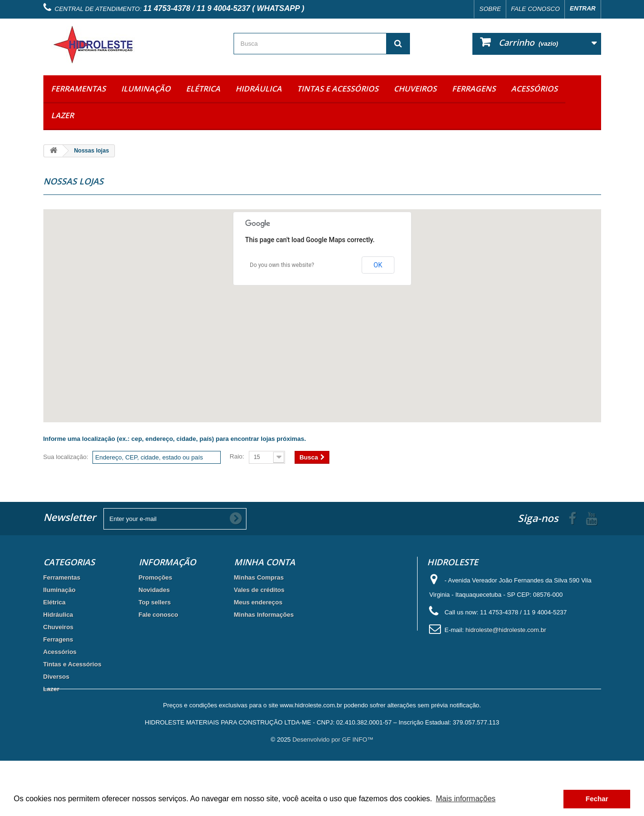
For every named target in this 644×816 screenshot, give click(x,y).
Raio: (237, 456)
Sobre (490, 9)
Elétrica (203, 89)
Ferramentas (78, 89)
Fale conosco (535, 9)
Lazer (62, 115)
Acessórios (534, 89)
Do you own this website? (282, 265)
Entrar (583, 8)
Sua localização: (66, 457)
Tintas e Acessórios (338, 89)
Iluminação (146, 89)
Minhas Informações (264, 615)
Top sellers (155, 602)
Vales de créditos (259, 590)
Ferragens (474, 89)
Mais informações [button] (465, 799)
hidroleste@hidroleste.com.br (506, 630)
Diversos (56, 677)
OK (378, 265)
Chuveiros (415, 89)
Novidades (154, 590)
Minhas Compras (259, 577)
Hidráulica (259, 89)
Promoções (156, 577)
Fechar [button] (597, 799)
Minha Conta (265, 562)
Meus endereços (258, 602)
